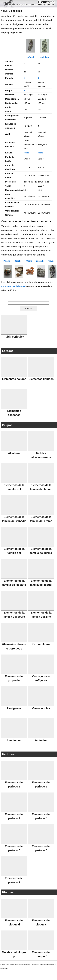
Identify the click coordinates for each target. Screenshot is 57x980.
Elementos (46, 2)
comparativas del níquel (13, 286)
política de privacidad (47, 965)
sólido (26, 153)
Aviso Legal (4, 969)
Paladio (7, 261)
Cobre (29, 261)
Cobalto (18, 261)
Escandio (40, 261)
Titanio (51, 261)
